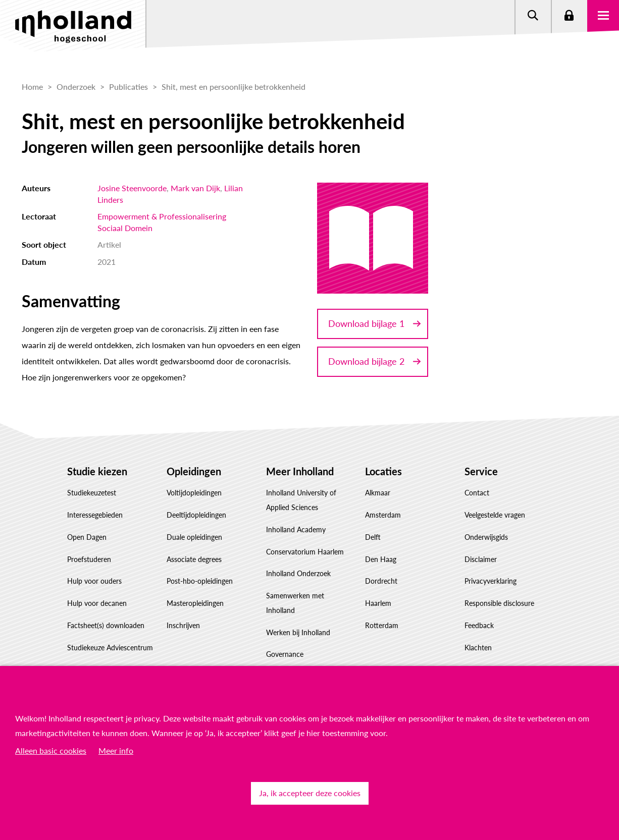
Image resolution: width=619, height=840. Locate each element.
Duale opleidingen (194, 537)
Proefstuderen (89, 559)
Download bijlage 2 (366, 361)
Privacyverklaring (491, 581)
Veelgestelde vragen (495, 515)
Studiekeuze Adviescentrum (110, 648)
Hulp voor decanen (97, 603)
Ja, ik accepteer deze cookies (310, 793)
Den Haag (381, 559)
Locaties (383, 471)
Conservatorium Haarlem (305, 552)
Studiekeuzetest (92, 493)
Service (481, 471)
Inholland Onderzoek (298, 573)
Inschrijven (183, 625)
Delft (373, 537)
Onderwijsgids (486, 537)
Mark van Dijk (195, 188)
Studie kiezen (97, 471)
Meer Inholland (300, 471)
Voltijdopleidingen (194, 493)
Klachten (478, 648)
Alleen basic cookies (51, 750)
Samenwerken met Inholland (295, 603)
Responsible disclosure (499, 603)
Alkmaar (378, 493)
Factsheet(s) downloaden (106, 625)
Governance (285, 654)
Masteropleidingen (195, 603)
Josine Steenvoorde (132, 188)
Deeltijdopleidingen (196, 515)
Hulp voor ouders (94, 581)
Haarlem (378, 603)
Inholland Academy (296, 529)
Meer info (116, 750)
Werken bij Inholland (298, 632)
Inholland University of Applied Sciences (301, 500)
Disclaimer (481, 559)
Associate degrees (194, 559)
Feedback (479, 625)
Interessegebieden (95, 515)
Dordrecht (381, 581)
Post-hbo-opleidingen (200, 581)
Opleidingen (194, 471)
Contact (477, 493)
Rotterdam (382, 625)
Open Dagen (87, 537)
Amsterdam (383, 515)
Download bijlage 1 (366, 323)
